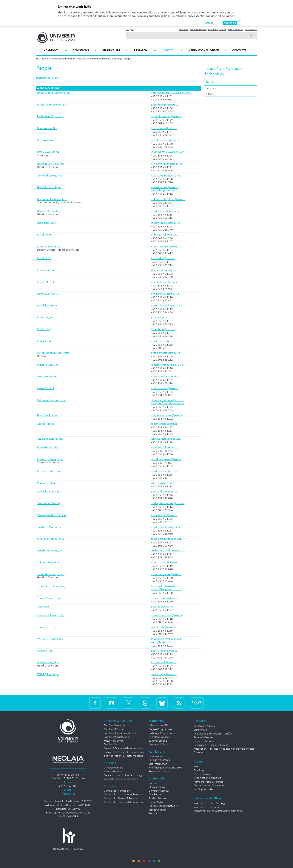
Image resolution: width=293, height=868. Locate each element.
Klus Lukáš (44, 258)
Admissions (85, 51)
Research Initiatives (204, 726)
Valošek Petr (45, 651)
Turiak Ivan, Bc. (47, 627)
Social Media (156, 802)
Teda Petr (43, 607)
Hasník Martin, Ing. (49, 211)
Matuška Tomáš (47, 377)
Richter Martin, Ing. (49, 471)
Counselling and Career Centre (121, 779)
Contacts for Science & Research (121, 799)
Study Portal (236, 30)
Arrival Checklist (157, 810)
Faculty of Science (114, 741)
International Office (207, 51)
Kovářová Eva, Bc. (48, 294)
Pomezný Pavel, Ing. (50, 459)
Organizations (157, 787)
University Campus (159, 791)
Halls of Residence (114, 772)
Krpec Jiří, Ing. (46, 318)
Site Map (184, 30)
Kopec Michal (46, 282)
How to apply (156, 756)
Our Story (199, 771)
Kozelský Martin (47, 306)
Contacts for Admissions (117, 791)
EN (132, 30)
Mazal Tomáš (46, 388)
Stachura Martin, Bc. (50, 527)
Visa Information (158, 764)
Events (152, 783)
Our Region (155, 795)
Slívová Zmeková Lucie (51, 515)
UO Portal (251, 30)
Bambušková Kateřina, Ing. (54, 93)
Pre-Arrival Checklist (160, 772)
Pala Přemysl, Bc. (48, 448)
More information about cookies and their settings (139, 16)
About (173, 51)
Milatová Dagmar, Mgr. (51, 400)
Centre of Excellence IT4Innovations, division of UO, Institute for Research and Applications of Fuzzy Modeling (124, 752)
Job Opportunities (203, 789)
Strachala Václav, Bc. (50, 551)
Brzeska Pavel (46, 140)
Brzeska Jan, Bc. (47, 128)
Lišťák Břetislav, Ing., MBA (53, 353)
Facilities (82, 59)
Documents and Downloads (209, 786)
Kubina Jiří (44, 329)
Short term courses (159, 737)
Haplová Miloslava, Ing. (52, 199)
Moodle (213, 30)
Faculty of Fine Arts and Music (120, 733)
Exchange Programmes (162, 733)
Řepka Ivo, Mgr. (47, 483)
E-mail (223, 30)
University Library (114, 768)
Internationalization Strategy (209, 803)
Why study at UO (158, 726)
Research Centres (203, 737)
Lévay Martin (45, 341)
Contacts (239, 51)
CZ (127, 30)
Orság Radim (45, 424)
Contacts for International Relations (124, 795)
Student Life (115, 51)
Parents (153, 814)
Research (145, 51)
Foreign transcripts (159, 760)
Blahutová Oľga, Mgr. (51, 117)
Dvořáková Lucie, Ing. (51, 164)
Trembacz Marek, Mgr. (51, 615)
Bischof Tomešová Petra (52, 105)
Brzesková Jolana (48, 152)
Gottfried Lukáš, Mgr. (50, 176)
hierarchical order (47, 78)
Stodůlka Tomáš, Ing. (50, 539)
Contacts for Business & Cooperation (124, 802)
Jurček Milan (45, 235)
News (209, 94)
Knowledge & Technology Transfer (213, 734)
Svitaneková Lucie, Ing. (52, 586)
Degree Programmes (160, 729)
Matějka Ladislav (48, 365)
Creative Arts (201, 730)
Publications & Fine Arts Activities (211, 745)
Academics (55, 51)
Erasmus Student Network (163, 806)
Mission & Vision (202, 774)
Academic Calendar (160, 745)
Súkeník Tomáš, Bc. (49, 563)
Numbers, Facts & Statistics (208, 782)
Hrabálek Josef (46, 223)
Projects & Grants (203, 741)
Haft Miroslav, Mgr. (49, 187)
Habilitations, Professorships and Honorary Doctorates (224, 749)
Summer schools (158, 741)
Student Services (158, 799)
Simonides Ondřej (48, 503)
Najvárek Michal (47, 415)
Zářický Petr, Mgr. (48, 675)
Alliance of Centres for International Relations (219, 811)
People (128, 59)
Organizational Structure (63, 59)
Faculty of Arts (112, 745)
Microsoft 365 (198, 30)
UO (38, 59)
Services (211, 88)
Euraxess (199, 753)
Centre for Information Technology (105, 59)
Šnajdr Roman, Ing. (49, 598)
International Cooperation (208, 807)
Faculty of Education (115, 729)
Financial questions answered (165, 768)
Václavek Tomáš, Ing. (51, 639)
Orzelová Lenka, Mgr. (51, 439)
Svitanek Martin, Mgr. (50, 574)
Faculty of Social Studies (117, 737)
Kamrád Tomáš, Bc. (49, 247)
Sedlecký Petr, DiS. (49, 492)
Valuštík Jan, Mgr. (48, 663)
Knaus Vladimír (47, 270)
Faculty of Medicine (115, 726)
